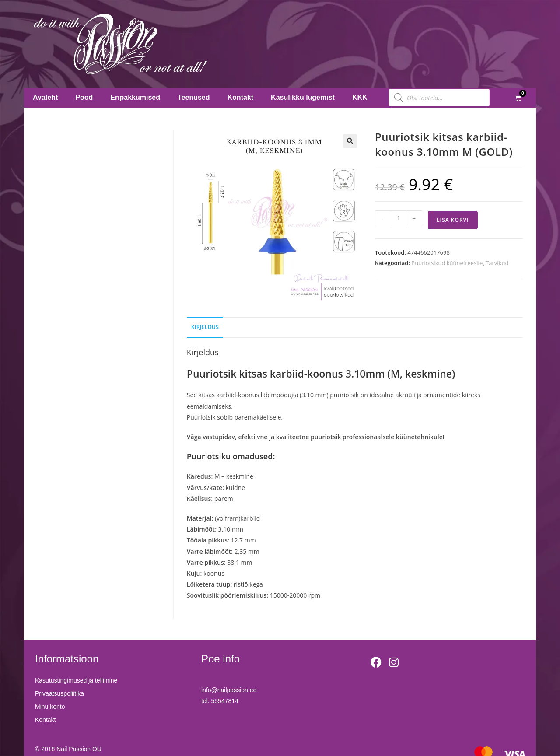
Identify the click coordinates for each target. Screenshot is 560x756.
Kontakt (241, 97)
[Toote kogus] (399, 218)
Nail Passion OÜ (79, 749)
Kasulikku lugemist (303, 97)
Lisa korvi (453, 220)
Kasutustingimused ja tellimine (76, 680)
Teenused (194, 97)
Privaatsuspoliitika (59, 693)
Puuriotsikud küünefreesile (447, 263)
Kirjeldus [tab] (205, 327)
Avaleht (45, 97)
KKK (360, 97)
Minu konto (50, 707)
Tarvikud (497, 263)
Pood (84, 97)
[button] (350, 141)
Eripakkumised (135, 97)
